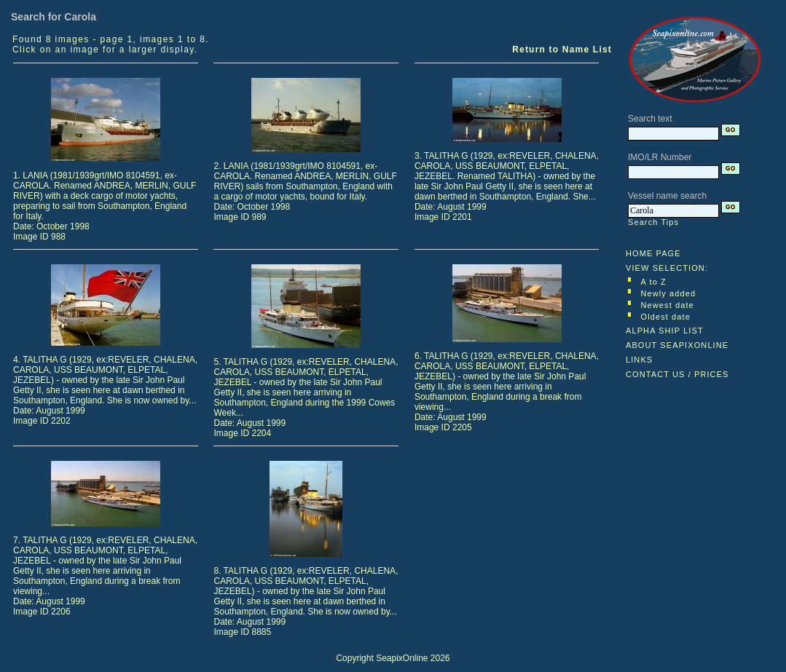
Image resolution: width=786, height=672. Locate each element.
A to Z (654, 282)
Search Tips (653, 222)
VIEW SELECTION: (667, 268)
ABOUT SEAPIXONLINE (677, 345)
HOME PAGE (653, 253)
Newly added (669, 293)
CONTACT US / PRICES (677, 374)
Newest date (668, 305)
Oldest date (666, 317)
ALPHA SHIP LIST (665, 331)
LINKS (639, 360)
